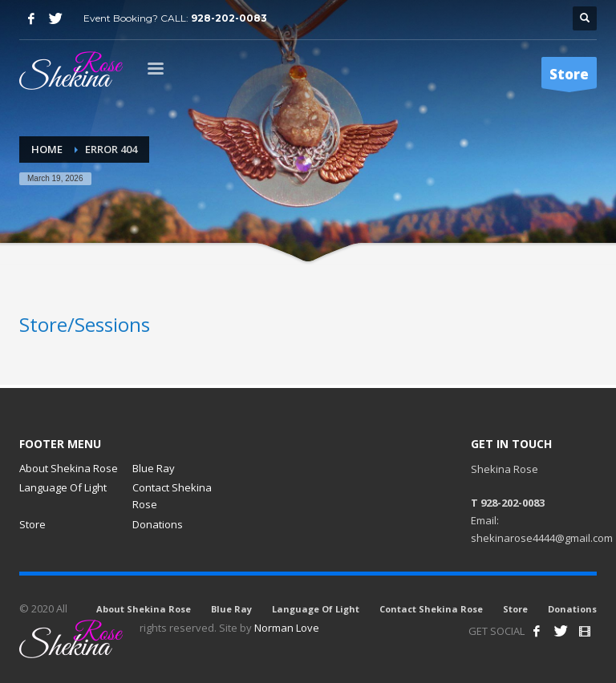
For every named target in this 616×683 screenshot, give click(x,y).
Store (32, 524)
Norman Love (287, 628)
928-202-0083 (229, 18)
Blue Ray (154, 468)
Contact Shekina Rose (172, 496)
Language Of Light (63, 487)
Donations (158, 524)
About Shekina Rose (69, 468)
